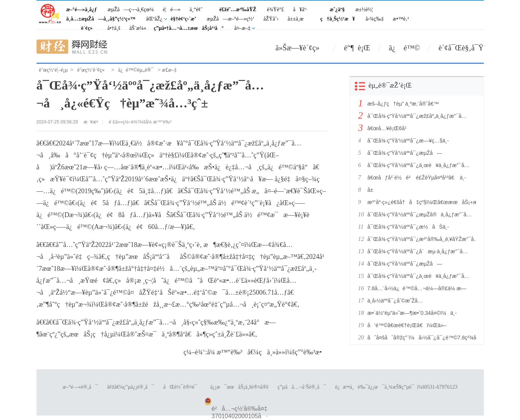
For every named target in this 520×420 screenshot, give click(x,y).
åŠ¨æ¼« (138, 28)
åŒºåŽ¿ (154, 19)
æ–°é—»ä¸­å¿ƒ (82, 10)
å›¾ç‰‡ (375, 19)
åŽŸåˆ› (271, 19)
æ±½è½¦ (364, 10)
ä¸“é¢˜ (196, 10)
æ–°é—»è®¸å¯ (80, 387)
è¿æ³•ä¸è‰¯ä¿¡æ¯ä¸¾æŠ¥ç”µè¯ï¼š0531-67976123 (396, 387)
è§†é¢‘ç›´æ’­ (183, 19)
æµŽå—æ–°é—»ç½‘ (231, 19)
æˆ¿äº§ (337, 10)
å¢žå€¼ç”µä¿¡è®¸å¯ (130, 387)
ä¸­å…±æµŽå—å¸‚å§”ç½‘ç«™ (101, 19)
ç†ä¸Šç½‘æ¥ (338, 19)
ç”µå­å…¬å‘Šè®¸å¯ (302, 387)
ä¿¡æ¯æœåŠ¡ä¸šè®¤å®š (239, 387)
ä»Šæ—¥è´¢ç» (300, 48)
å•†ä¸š (114, 28)
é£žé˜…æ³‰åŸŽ (238, 10)
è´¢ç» (89, 28)
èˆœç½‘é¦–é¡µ (53, 70)
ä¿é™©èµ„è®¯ (136, 70)
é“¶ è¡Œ (357, 48)
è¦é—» (172, 10)
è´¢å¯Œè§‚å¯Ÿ (461, 48)
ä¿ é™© (404, 48)
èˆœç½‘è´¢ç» (93, 70)
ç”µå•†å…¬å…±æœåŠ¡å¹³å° (189, 28)
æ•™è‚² (401, 19)
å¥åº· (300, 10)
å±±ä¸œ (296, 19)
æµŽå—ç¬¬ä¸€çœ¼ (131, 10)
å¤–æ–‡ (242, 28)
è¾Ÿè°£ (275, 10)
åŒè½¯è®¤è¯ (182, 387)
